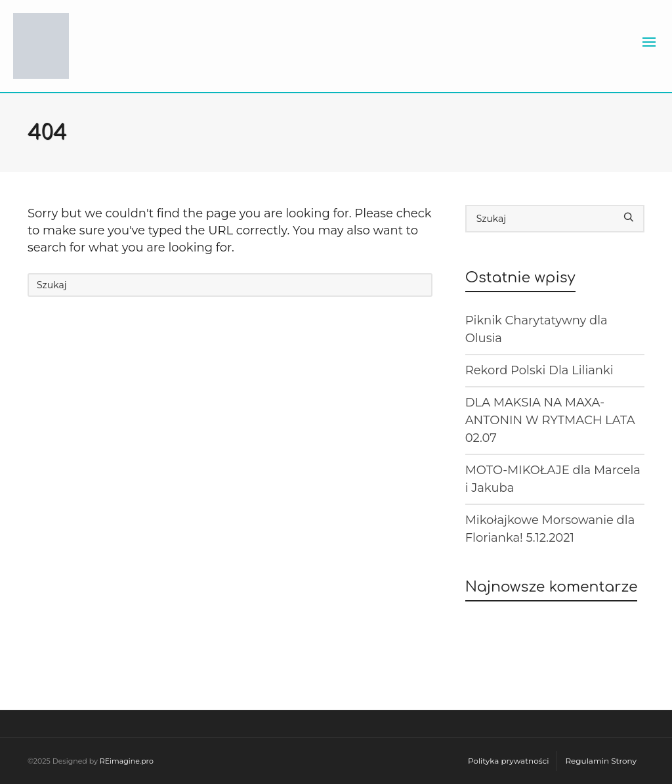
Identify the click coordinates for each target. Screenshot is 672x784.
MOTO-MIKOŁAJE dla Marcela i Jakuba (553, 479)
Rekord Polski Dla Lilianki (539, 370)
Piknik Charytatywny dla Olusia (536, 329)
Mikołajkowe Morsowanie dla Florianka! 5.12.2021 (550, 529)
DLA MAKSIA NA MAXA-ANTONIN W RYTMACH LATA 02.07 (550, 420)
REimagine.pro (127, 761)
